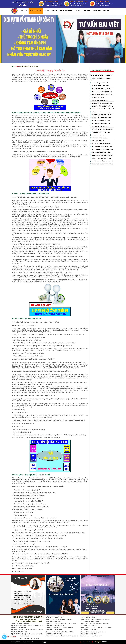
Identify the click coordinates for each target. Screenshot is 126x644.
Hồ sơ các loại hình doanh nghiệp (101, 115)
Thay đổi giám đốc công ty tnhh (100, 152)
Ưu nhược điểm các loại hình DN (100, 89)
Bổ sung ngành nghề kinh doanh (100, 144)
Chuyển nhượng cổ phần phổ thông (101, 150)
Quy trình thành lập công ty (99, 86)
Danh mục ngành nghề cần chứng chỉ (102, 109)
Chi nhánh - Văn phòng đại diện (100, 121)
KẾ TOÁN (46, 11)
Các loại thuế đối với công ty (99, 126)
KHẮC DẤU (54, 11)
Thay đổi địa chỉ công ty (98, 135)
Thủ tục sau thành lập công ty (100, 112)
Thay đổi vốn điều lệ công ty (99, 138)
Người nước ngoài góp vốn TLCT (100, 132)
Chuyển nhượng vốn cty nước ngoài (101, 161)
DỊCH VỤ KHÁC (97, 11)
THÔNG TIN (87, 11)
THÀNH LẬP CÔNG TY (36, 11)
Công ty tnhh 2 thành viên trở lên (101, 95)
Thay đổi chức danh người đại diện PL (102, 164)
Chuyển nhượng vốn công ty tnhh (101, 147)
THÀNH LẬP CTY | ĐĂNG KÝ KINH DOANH (101, 75)
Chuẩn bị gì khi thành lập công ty (101, 92)
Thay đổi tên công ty (97, 141)
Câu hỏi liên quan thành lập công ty (102, 83)
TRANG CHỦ (24, 11)
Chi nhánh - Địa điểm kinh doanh (100, 124)
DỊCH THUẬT (78, 11)
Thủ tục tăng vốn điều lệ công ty (101, 158)
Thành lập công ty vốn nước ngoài (101, 129)
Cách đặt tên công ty (97, 97)
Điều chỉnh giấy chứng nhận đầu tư (101, 155)
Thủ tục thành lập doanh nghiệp (100, 118)
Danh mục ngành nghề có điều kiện (101, 103)
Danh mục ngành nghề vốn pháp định (102, 106)
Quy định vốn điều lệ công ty (99, 100)
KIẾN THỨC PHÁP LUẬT (66, 11)
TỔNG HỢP (106, 11)
